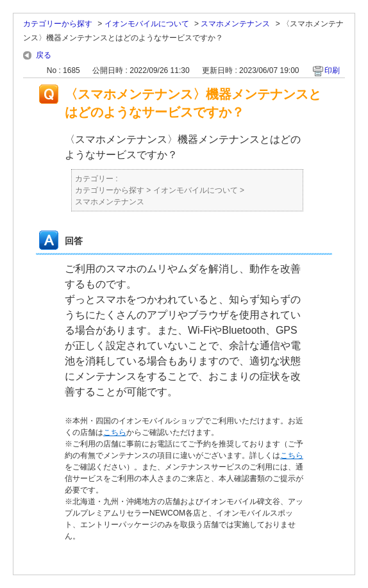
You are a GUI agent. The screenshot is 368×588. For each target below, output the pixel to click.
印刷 (332, 70)
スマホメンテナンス (235, 24)
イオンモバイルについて (147, 24)
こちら (115, 432)
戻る (44, 55)
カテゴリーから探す (58, 24)
